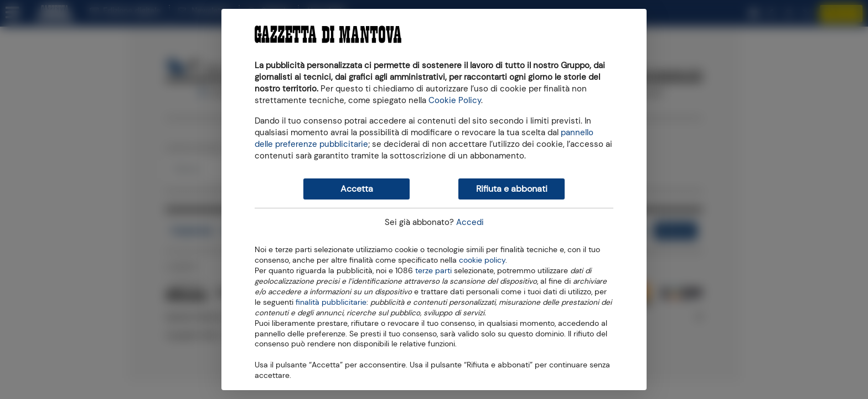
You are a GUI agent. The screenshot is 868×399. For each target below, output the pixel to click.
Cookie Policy (455, 100)
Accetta (357, 189)
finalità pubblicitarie (331, 301)
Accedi (470, 222)
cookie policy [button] (482, 260)
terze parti (433, 270)
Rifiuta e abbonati (512, 189)
